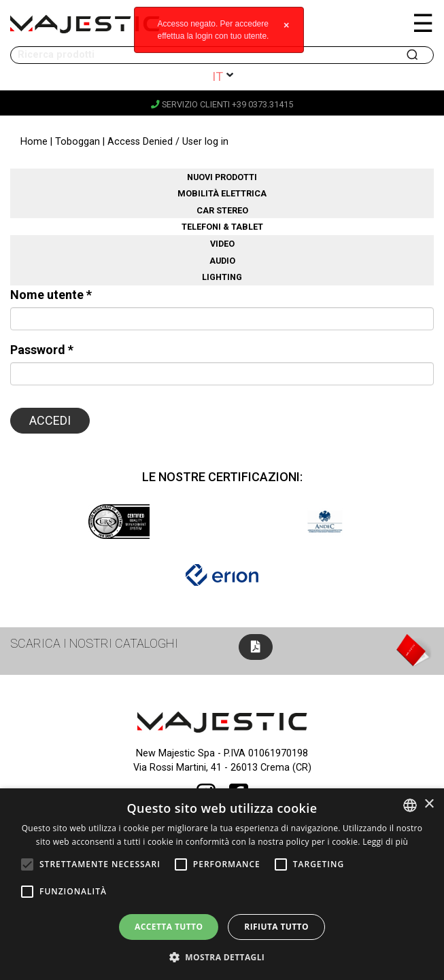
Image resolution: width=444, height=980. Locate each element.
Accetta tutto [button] (169, 927)
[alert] (222, 884)
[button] (222, 957)
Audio (222, 261)
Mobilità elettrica (222, 193)
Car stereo (222, 210)
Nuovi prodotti (222, 177)
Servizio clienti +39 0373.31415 (222, 104)
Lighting (222, 277)
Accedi (50, 420)
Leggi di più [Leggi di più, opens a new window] (385, 842)
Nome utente (51, 295)
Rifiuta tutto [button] (276, 927)
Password (42, 350)
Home (34, 142)
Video (222, 244)
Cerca (413, 55)
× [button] (429, 804)
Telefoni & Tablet (222, 227)
